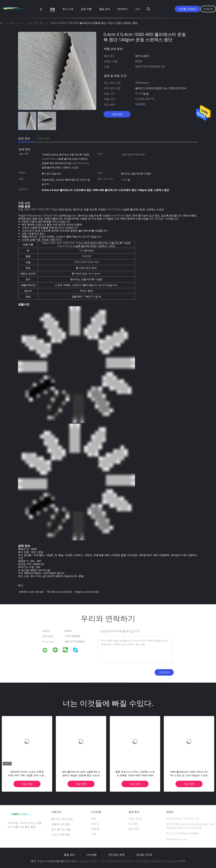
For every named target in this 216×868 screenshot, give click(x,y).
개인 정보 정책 (116, 855)
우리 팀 (95, 829)
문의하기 (123, 9)
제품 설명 (44, 138)
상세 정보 (24, 138)
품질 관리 (105, 9)
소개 (94, 834)
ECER (182, 861)
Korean (208, 9)
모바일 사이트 (144, 855)
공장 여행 (86, 9)
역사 (94, 819)
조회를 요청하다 (188, 9)
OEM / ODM (135, 819)
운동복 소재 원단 (61, 824)
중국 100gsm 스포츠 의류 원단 (48, 861)
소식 (138, 9)
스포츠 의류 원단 (61, 834)
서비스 (95, 824)
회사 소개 (68, 9)
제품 (52, 9)
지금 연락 (117, 114)
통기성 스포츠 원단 (62, 819)
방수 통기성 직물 (61, 829)
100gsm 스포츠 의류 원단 (87, 592)
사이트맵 (91, 855)
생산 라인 (134, 829)
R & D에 (133, 824)
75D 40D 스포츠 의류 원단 (59, 592)
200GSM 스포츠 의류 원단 (31, 592)
